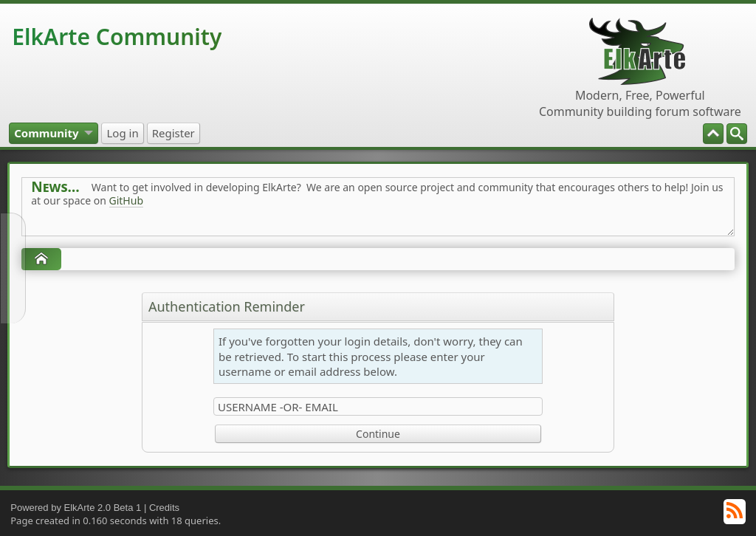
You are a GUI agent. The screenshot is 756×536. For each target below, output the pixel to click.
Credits (164, 508)
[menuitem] (737, 134)
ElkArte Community (117, 37)
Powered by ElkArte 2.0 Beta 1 (76, 508)
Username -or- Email (278, 407)
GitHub (127, 200)
